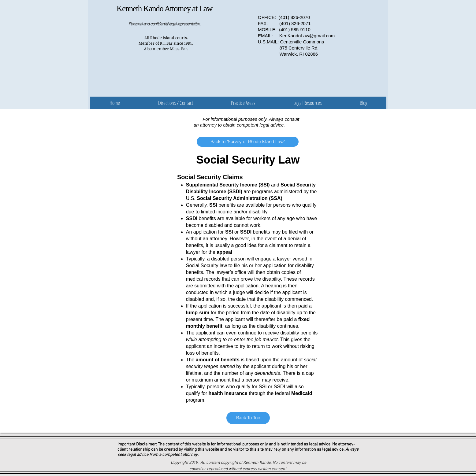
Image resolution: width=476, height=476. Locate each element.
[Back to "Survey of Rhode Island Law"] (248, 142)
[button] (243, 103)
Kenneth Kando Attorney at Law (164, 9)
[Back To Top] (248, 418)
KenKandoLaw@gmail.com (307, 36)
